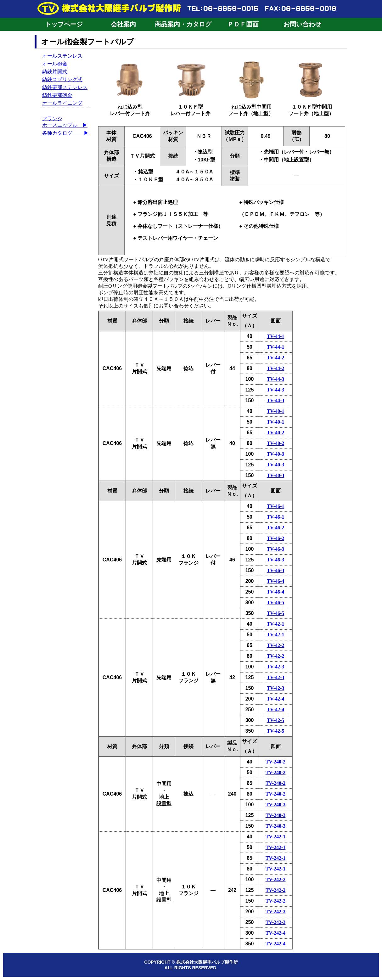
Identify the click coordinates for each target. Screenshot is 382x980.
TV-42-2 (276, 645)
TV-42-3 (276, 667)
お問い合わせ (302, 24)
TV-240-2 (276, 762)
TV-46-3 (276, 549)
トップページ (64, 24)
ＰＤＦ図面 (243, 24)
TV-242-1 (276, 837)
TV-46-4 (276, 581)
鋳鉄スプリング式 (62, 79)
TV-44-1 (276, 336)
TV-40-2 (276, 433)
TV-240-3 (276, 805)
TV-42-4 (276, 699)
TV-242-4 (276, 933)
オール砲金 (55, 64)
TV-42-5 (276, 720)
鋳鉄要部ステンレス (65, 87)
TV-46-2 (276, 528)
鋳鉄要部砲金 (57, 95)
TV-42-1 (276, 624)
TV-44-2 (276, 358)
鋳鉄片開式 (55, 72)
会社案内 (123, 24)
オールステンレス (62, 56)
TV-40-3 (276, 454)
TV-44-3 (276, 379)
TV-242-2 (276, 879)
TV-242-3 (276, 912)
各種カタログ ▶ (65, 133)
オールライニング (62, 103)
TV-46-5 (276, 603)
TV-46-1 (276, 506)
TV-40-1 (276, 411)
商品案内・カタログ (183, 24)
